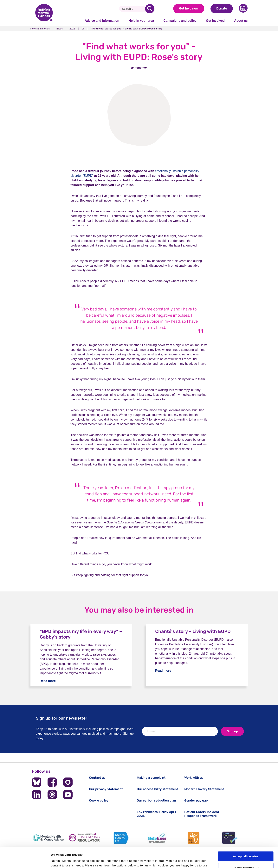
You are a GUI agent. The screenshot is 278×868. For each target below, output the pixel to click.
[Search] (134, 9)
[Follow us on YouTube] (68, 795)
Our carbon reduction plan (156, 800)
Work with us (194, 778)
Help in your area (141, 21)
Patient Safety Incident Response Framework (202, 814)
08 (83, 29)
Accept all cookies (246, 836)
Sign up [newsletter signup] (232, 731)
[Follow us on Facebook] (52, 782)
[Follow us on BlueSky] (37, 782)
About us (241, 21)
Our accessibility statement (157, 789)
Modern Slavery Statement (204, 789)
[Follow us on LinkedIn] (37, 795)
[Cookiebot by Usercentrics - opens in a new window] (25, 860)
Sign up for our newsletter (62, 718)
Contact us (97, 778)
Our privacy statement (106, 789)
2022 (72, 29)
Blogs (60, 29)
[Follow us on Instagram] (68, 782)
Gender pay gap (196, 800)
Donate (222, 8)
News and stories (40, 29)
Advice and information (102, 21)
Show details (60, 860)
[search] (150, 9)
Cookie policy (99, 800)
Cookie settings (246, 847)
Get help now (189, 8)
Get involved (215, 21)
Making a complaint (151, 778)
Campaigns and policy (180, 21)
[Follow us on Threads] (52, 795)
